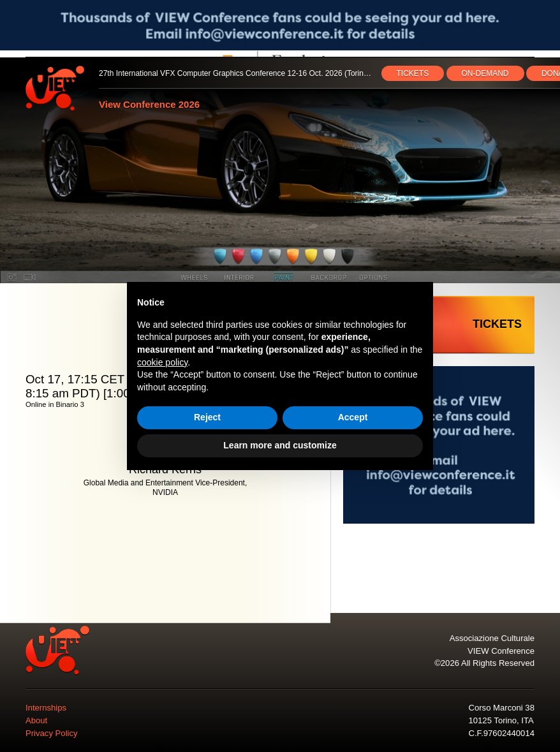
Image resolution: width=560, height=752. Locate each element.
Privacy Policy (52, 733)
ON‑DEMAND (485, 73)
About (36, 720)
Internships (46, 708)
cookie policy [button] (162, 362)
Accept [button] (353, 417)
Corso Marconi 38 (501, 708)
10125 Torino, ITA (501, 720)
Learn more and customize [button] (280, 445)
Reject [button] (207, 417)
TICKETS (413, 73)
